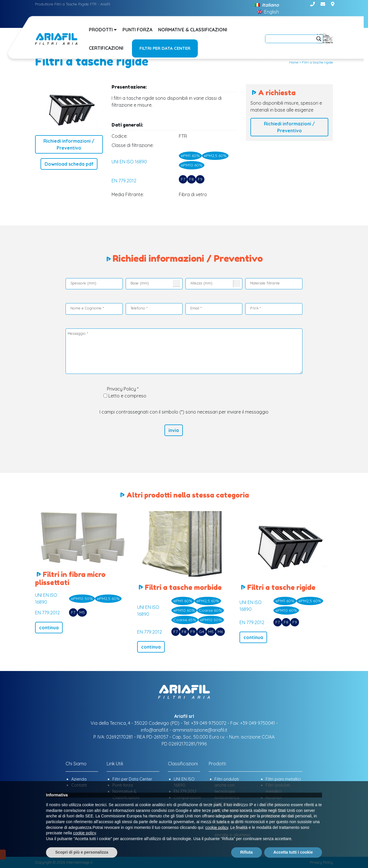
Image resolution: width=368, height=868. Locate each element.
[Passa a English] (268, 12)
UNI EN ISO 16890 (129, 162)
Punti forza (137, 30)
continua (49, 628)
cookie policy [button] (217, 827)
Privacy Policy (121, 389)
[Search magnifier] (319, 39)
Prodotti (103, 30)
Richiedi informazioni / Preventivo (69, 144)
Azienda (79, 779)
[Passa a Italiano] (267, 5)
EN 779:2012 (124, 181)
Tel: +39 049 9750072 (205, 723)
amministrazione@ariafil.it (200, 730)
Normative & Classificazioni (193, 30)
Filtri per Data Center (165, 48)
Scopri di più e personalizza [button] (82, 852)
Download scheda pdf (69, 164)
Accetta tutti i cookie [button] (293, 852)
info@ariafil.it (155, 730)
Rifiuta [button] (247, 852)
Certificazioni (106, 48)
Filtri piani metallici (283, 779)
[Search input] (292, 39)
